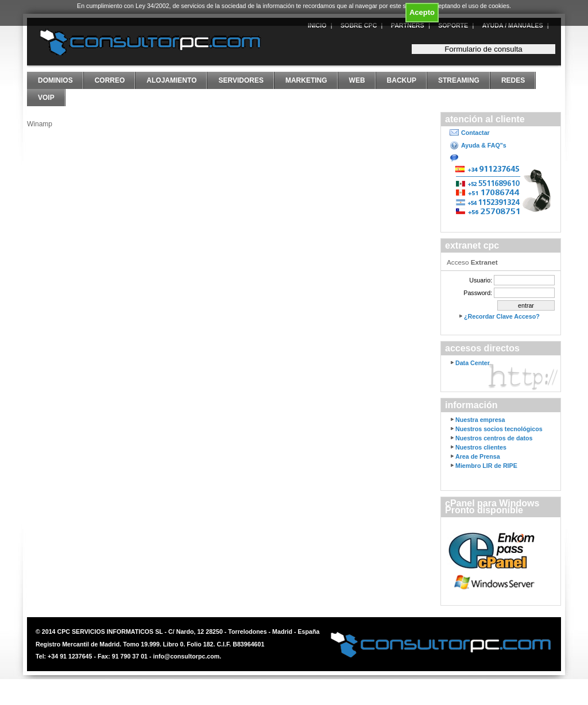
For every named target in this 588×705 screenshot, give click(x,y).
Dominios (55, 80)
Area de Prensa (478, 456)
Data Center (473, 363)
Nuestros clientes (481, 447)
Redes (513, 80)
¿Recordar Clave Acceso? (502, 316)
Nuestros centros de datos (494, 438)
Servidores (241, 80)
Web (357, 80)
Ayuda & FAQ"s (484, 145)
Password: (478, 293)
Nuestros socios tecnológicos (499, 429)
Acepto (422, 12)
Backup (402, 80)
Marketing (306, 80)
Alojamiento (171, 80)
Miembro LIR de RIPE (486, 466)
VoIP (46, 98)
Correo (110, 80)
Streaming (459, 80)
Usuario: (481, 280)
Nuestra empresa (480, 420)
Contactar (475, 133)
